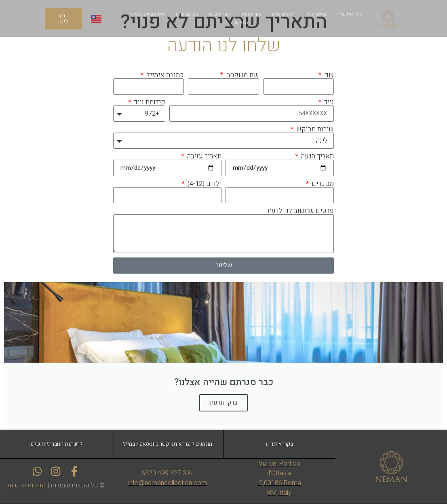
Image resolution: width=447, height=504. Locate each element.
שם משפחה (242, 75)
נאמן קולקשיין (350, 15)
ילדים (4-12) (204, 184)
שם (328, 75)
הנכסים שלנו (283, 15)
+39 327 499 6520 (168, 473)
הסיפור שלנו (316, 15)
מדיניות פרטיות (26, 485)
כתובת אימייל (164, 75)
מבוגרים (322, 184)
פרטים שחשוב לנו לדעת (301, 211)
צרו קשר (241, 23)
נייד (328, 102)
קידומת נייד (149, 102)
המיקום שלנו (187, 15)
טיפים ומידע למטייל (148, 15)
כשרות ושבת (220, 15)
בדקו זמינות (223, 403)
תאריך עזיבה (203, 156)
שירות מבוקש (314, 129)
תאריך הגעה (317, 156)
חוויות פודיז (251, 15)
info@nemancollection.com (168, 483)
